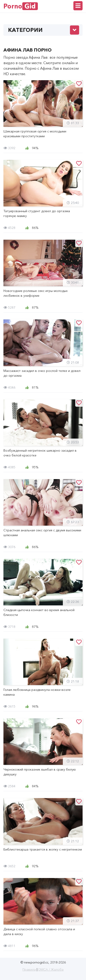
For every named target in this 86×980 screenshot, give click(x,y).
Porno (21, 6)
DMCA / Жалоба (51, 969)
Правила (29, 969)
